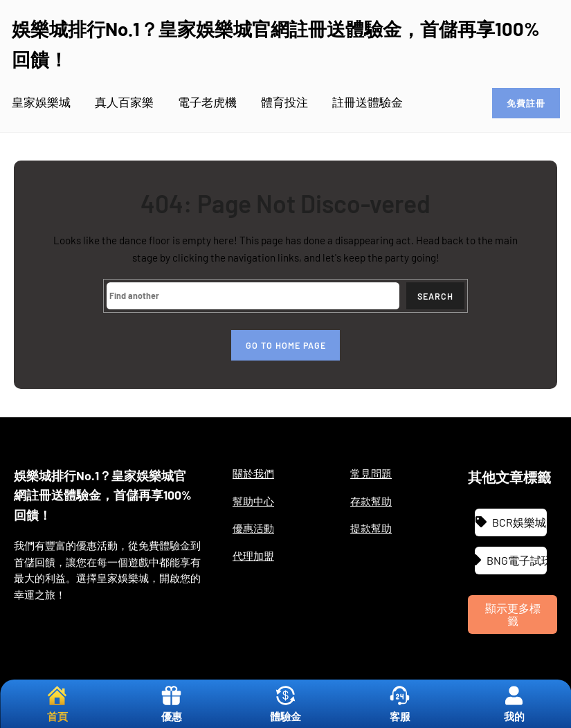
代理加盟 (253, 556)
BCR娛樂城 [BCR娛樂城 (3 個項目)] (519, 522)
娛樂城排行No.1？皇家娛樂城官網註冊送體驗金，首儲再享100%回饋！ (103, 495)
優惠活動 (253, 528)
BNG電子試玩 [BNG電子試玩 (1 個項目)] (517, 560)
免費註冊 (526, 103)
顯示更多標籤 (513, 614)
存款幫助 (371, 501)
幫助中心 (253, 501)
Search (435, 296)
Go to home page (286, 345)
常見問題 (371, 473)
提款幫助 (371, 528)
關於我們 (253, 473)
